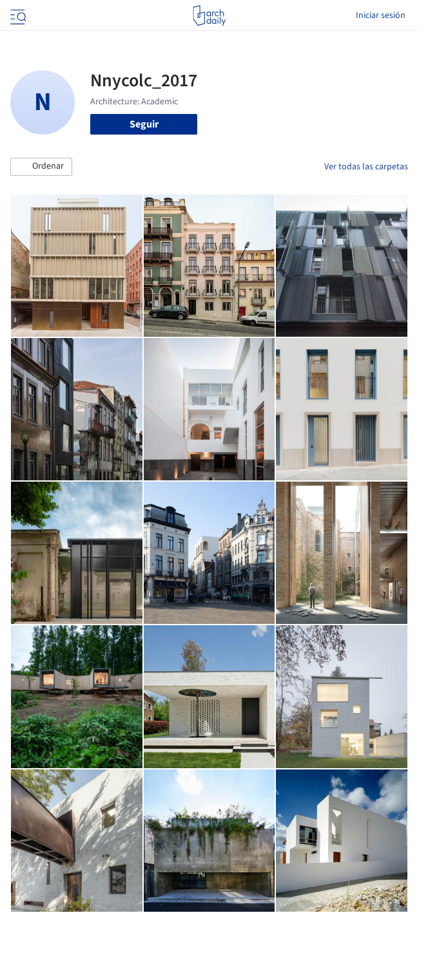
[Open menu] (17, 15)
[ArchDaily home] (209, 15)
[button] (41, 167)
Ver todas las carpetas (366, 167)
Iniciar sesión (381, 15)
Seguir (144, 124)
